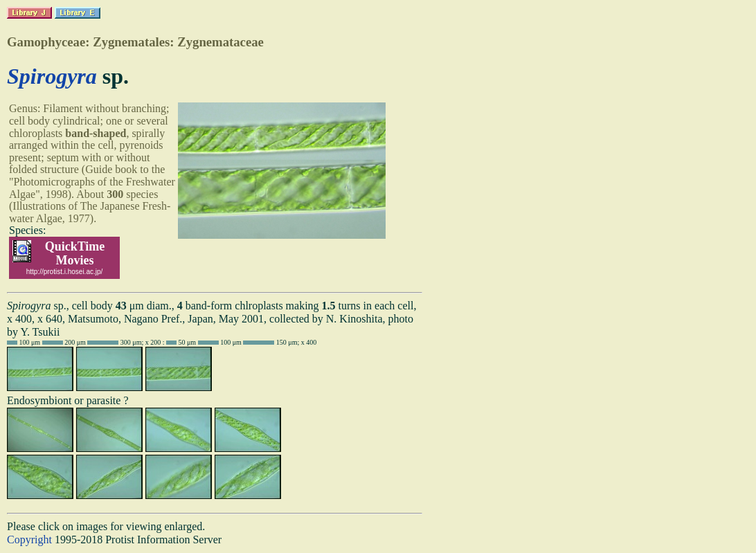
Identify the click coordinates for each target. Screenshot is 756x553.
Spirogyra (52, 76)
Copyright (29, 540)
